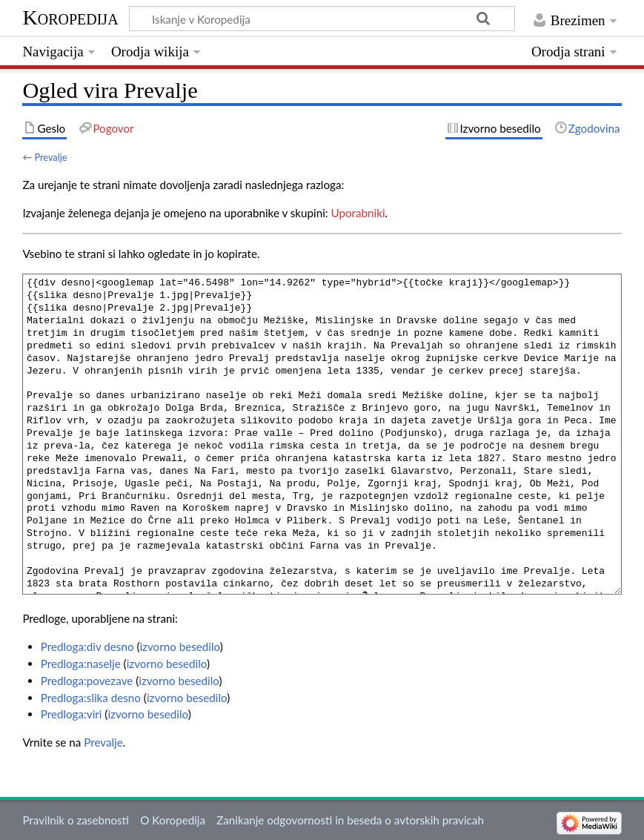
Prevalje (50, 157)
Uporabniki (358, 213)
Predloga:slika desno (91, 698)
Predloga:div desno (87, 646)
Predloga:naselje (81, 664)
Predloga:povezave (87, 681)
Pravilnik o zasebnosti (76, 820)
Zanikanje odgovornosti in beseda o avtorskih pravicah (350, 820)
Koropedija (70, 17)
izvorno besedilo (179, 646)
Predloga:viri (72, 714)
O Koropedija (173, 820)
